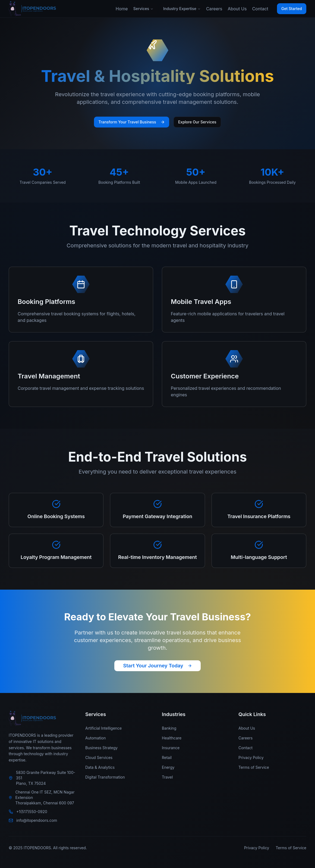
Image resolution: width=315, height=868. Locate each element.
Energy (168, 767)
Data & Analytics (100, 767)
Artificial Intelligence (103, 728)
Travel (167, 777)
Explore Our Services (197, 122)
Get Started (292, 9)
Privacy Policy (251, 757)
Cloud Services (99, 757)
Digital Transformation (105, 777)
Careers (214, 9)
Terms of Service (254, 767)
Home (122, 9)
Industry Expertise (182, 9)
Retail (167, 757)
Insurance (171, 748)
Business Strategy (101, 748)
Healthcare (172, 738)
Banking (169, 728)
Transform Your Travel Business (131, 122)
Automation (96, 738)
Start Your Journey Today (157, 666)
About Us (237, 9)
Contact (260, 9)
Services (143, 9)
